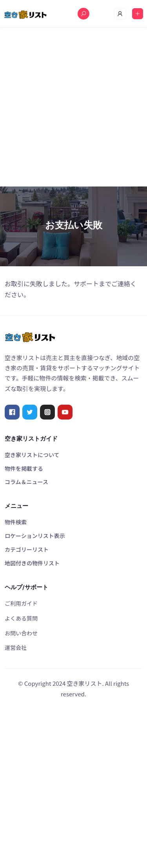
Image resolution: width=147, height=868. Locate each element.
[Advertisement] (73, 107)
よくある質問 (21, 618)
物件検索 (16, 522)
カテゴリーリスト (27, 549)
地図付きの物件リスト (32, 563)
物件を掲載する (24, 468)
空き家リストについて (32, 455)
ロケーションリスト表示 (35, 536)
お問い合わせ (21, 633)
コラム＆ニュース (26, 482)
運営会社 (16, 647)
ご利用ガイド (21, 603)
